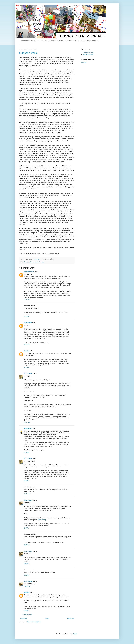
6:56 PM (27, 575)
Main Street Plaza (88, 52)
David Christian (29, 272)
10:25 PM (27, 586)
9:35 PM (27, 367)
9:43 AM (27, 611)
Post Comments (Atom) (34, 622)
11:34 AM (27, 494)
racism (35, 262)
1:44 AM (27, 528)
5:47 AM (27, 481)
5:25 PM (27, 317)
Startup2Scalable (88, 54)
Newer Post (23, 619)
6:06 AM (27, 564)
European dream (28, 53)
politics (31, 262)
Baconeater (28, 429)
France (26, 262)
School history (42, 520)
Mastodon (84, 62)
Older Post (71, 619)
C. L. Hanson (28, 374)
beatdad (27, 351)
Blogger (75, 634)
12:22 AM (27, 422)
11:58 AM (27, 300)
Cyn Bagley (28, 323)
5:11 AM (27, 453)
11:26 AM (27, 545)
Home (47, 619)
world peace (41, 262)
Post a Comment (27, 615)
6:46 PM (27, 345)
